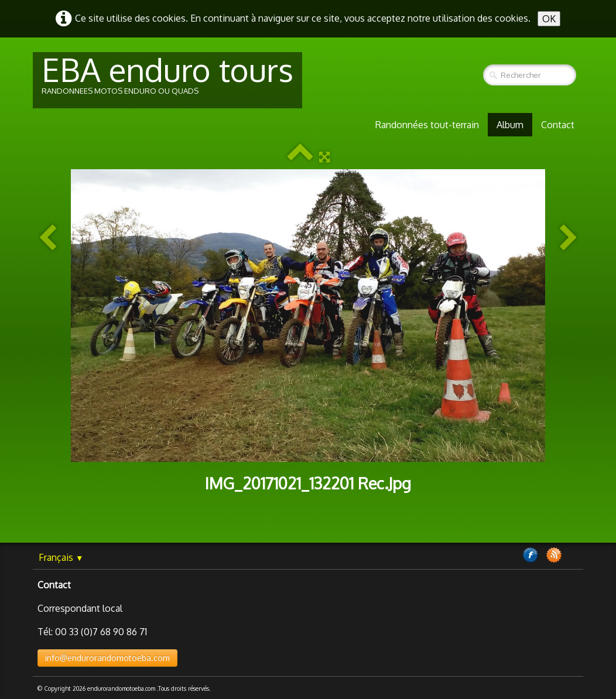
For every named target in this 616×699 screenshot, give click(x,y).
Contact (558, 125)
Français (61, 557)
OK (549, 19)
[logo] (167, 80)
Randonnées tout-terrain (427, 125)
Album (510, 125)
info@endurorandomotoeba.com (107, 658)
